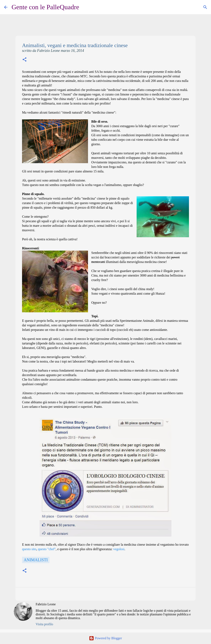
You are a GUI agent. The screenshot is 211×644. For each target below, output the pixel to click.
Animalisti (36, 560)
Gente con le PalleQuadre (45, 7)
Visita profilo (44, 624)
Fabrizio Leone (46, 604)
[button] (25, 60)
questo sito (29, 549)
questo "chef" (47, 549)
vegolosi (119, 549)
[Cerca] (85, 7)
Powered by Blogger (105, 638)
